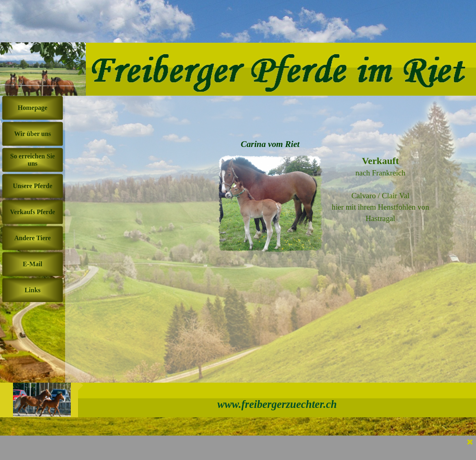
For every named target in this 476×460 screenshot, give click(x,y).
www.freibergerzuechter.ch (277, 404)
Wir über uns (33, 134)
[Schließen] (470, 442)
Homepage (33, 108)
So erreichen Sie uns (33, 160)
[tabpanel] (380, 189)
